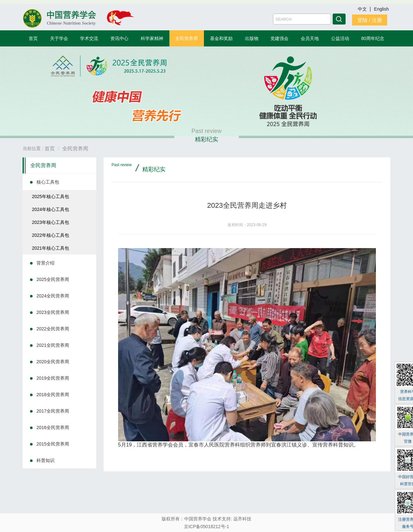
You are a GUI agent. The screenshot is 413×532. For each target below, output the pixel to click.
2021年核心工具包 (50, 248)
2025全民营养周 (53, 279)
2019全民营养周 (53, 378)
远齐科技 (242, 519)
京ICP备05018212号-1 (206, 527)
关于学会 (59, 38)
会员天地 (310, 38)
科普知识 (45, 460)
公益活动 (340, 38)
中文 (363, 9)
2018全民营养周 (53, 395)
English (381, 9)
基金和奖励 (221, 38)
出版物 (252, 38)
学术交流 (89, 38)
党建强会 (279, 38)
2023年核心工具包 (50, 222)
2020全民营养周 (53, 362)
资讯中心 (119, 38)
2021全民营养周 (53, 345)
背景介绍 (45, 263)
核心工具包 (48, 182)
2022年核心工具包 (50, 235)
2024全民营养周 (53, 296)
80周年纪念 (373, 38)
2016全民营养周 (53, 427)
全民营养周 (186, 38)
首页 (33, 38)
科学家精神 (152, 38)
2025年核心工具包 (50, 196)
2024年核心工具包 (50, 209)
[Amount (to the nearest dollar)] (302, 19)
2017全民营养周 (53, 411)
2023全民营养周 (53, 312)
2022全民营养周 (53, 329)
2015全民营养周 (53, 444)
